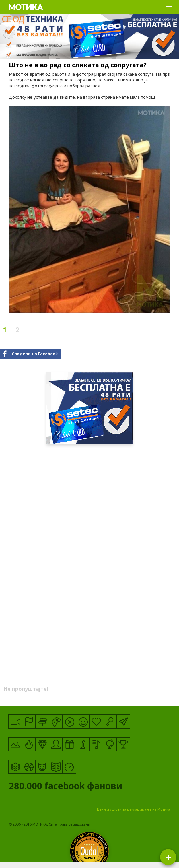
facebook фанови (88, 787)
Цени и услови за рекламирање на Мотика (134, 809)
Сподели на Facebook (35, 354)
